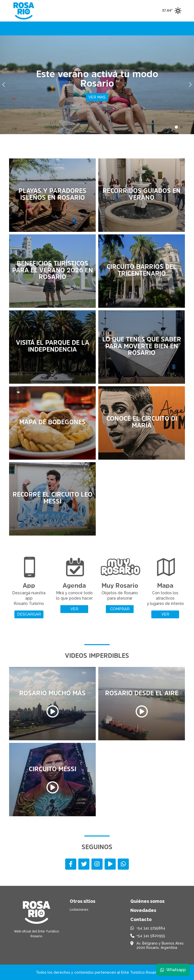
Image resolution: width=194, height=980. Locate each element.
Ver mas (97, 97)
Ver (74, 609)
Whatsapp (173, 970)
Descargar (29, 614)
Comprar (120, 609)
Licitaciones (79, 910)
